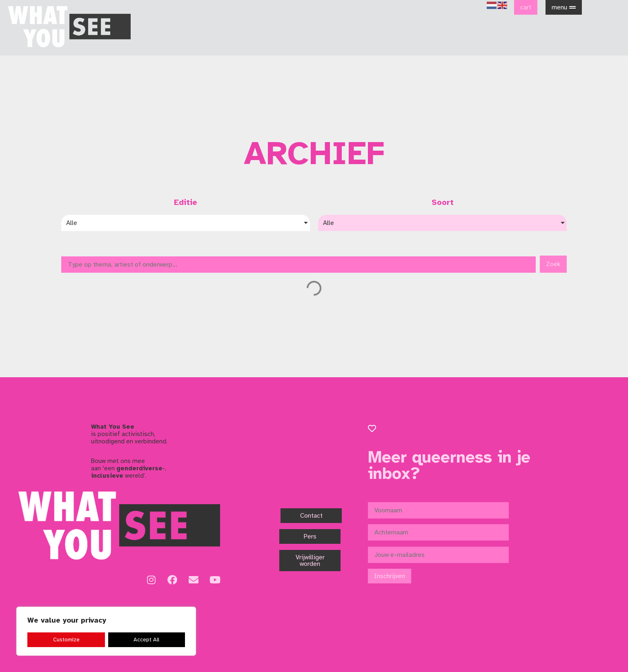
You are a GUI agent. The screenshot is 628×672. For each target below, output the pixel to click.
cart (526, 7)
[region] (106, 632)
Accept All (147, 640)
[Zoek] (298, 265)
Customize (66, 640)
